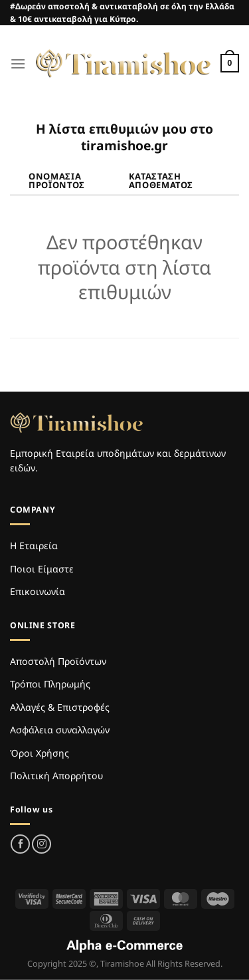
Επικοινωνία (38, 591)
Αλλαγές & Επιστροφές (60, 707)
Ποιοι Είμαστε (42, 569)
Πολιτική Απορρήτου (56, 776)
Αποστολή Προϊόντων (58, 661)
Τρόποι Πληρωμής (50, 684)
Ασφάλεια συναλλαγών (60, 730)
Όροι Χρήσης (40, 753)
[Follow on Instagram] (41, 844)
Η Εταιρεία (34, 546)
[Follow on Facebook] (20, 844)
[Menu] (18, 63)
